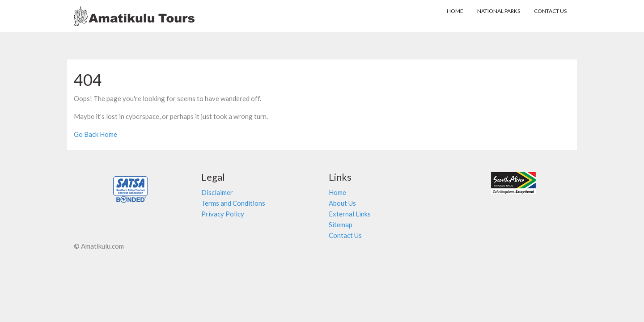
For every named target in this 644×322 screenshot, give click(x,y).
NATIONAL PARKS (499, 11)
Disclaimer (217, 192)
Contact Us (550, 11)
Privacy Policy (223, 214)
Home (337, 192)
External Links (350, 214)
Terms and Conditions (233, 203)
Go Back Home (95, 134)
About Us (342, 203)
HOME (457, 11)
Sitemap (341, 225)
